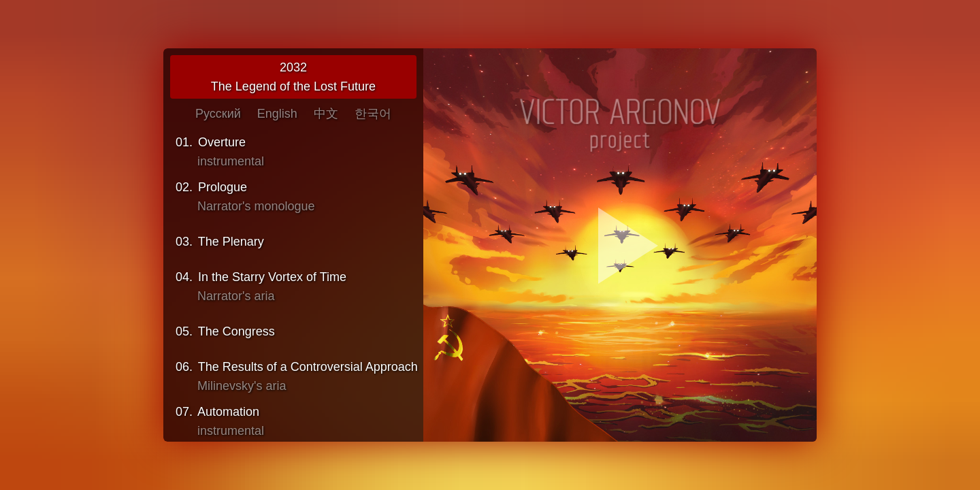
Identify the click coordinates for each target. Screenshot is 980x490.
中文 (326, 114)
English (277, 114)
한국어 (373, 114)
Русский (218, 114)
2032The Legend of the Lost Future (293, 77)
